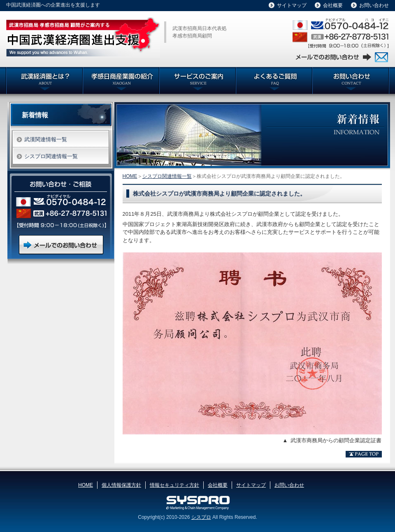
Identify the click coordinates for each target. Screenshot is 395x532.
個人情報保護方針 (121, 485)
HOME (130, 176)
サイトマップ (292, 5)
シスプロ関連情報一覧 (167, 176)
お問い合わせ (374, 5)
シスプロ (201, 517)
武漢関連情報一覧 (46, 139)
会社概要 (333, 5)
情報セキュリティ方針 (174, 485)
